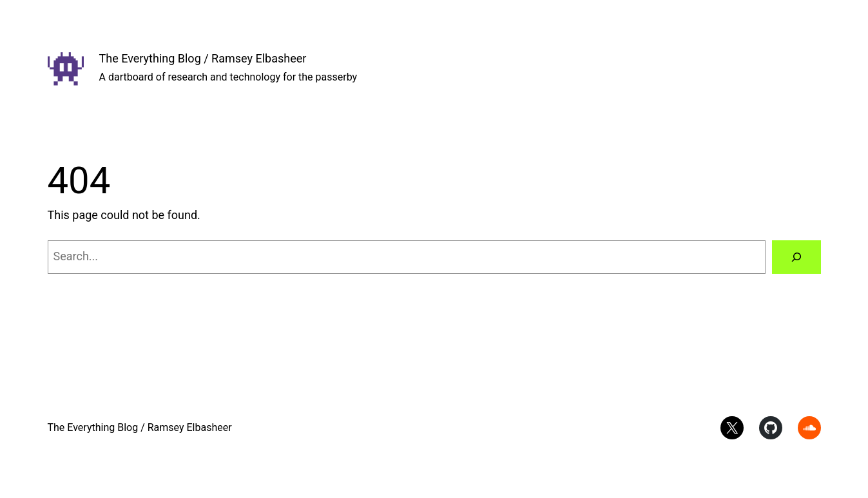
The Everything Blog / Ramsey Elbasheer (203, 58)
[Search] (796, 257)
